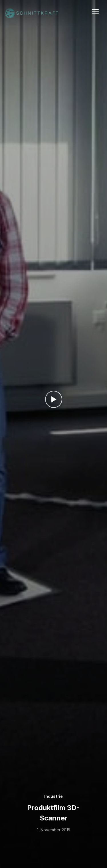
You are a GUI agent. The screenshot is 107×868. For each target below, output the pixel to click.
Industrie (53, 796)
